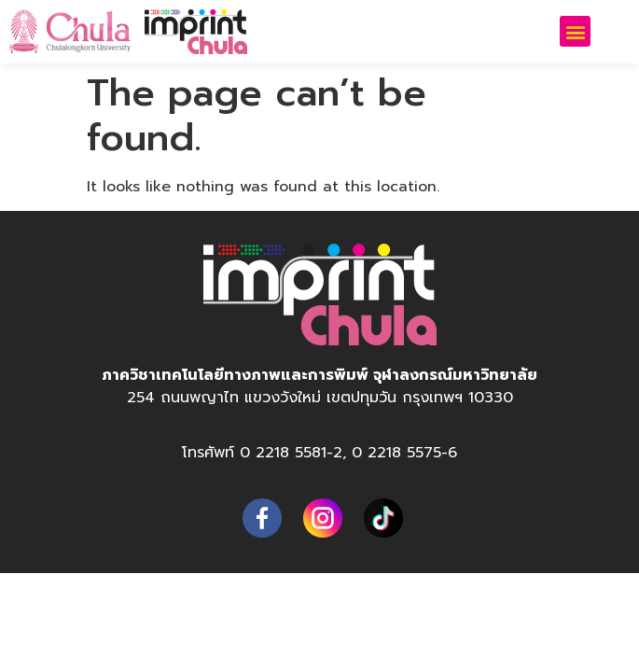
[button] (575, 31)
